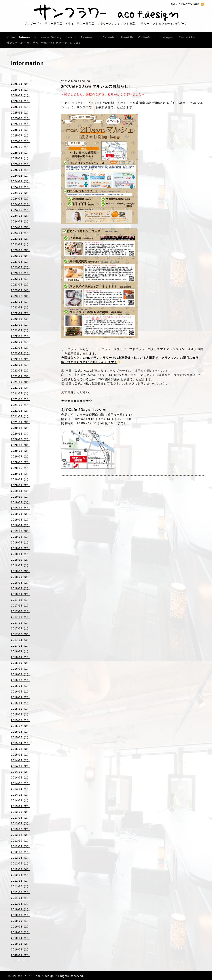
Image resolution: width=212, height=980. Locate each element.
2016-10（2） (20, 663)
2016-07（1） (20, 680)
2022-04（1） (20, 353)
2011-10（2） (20, 887)
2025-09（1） (20, 124)
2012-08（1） (20, 852)
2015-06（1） (20, 732)
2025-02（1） (20, 164)
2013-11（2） (20, 806)
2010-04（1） (20, 938)
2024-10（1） (20, 187)
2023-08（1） (20, 262)
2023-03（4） (20, 290)
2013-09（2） (20, 812)
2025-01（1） (20, 170)
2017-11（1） (20, 606)
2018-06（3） (20, 571)
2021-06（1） (20, 399)
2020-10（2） (20, 439)
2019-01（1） (20, 543)
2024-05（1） (20, 210)
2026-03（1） (20, 90)
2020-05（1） (20, 468)
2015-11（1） (20, 703)
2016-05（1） (20, 692)
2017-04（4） (20, 640)
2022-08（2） (20, 330)
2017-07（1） (20, 629)
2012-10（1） (20, 841)
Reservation (90, 37)
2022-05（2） (20, 348)
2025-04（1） (20, 153)
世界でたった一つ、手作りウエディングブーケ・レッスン (44, 43)
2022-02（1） (20, 365)
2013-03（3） (20, 823)
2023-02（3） (20, 296)
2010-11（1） (20, 909)
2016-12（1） (20, 651)
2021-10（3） (20, 382)
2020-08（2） (20, 451)
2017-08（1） (20, 623)
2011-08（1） (20, 892)
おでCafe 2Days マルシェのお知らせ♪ (96, 86)
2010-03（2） (20, 944)
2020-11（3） (20, 434)
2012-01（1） (20, 875)
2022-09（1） (20, 325)
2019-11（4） (20, 491)
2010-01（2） (20, 950)
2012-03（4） (20, 869)
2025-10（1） (20, 118)
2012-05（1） (20, 864)
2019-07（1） (20, 508)
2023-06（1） (20, 273)
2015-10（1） (20, 709)
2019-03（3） (20, 531)
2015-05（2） (20, 737)
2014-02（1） (20, 795)
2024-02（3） (20, 227)
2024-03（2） (20, 222)
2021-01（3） (20, 422)
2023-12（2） (20, 239)
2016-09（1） (20, 669)
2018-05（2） (20, 577)
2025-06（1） (20, 141)
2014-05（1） (20, 783)
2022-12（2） (20, 308)
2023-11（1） (20, 245)
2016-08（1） (20, 674)
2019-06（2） (20, 514)
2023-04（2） (20, 285)
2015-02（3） (20, 749)
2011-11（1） (20, 881)
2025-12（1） (20, 107)
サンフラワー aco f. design (36, 976)
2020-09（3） (20, 445)
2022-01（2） (20, 371)
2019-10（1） (20, 497)
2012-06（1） (20, 858)
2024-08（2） (20, 199)
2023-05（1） (20, 279)
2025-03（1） (20, 159)
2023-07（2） (20, 267)
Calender (109, 37)
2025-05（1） (20, 147)
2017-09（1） (20, 617)
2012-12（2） (20, 835)
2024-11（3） (20, 181)
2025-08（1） (20, 130)
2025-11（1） (20, 113)
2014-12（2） (20, 760)
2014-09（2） (20, 772)
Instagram (167, 37)
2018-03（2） (20, 583)
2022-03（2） (20, 359)
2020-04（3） (20, 474)
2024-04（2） (20, 216)
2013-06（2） (20, 818)
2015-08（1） (20, 720)
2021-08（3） (20, 388)
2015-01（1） (20, 755)
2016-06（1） (20, 686)
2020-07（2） (20, 457)
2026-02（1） (20, 95)
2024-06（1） (20, 204)
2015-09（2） (20, 715)
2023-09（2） (20, 256)
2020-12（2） (20, 428)
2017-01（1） (20, 646)
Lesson (71, 37)
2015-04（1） (20, 743)
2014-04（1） (20, 789)
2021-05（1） (20, 405)
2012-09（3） (20, 846)
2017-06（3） (20, 634)
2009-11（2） (20, 955)
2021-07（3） (20, 394)
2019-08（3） (20, 502)
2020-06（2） (20, 462)
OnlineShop (147, 37)
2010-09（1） (20, 921)
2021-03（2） (20, 411)
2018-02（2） (20, 588)
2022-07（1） (20, 336)
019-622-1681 (189, 4)
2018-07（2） (20, 566)
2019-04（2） (20, 525)
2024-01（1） (20, 233)
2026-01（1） (20, 101)
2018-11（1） (20, 554)
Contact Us (187, 37)
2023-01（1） (20, 302)
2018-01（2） (20, 594)
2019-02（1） (20, 537)
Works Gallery (51, 37)
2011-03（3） (20, 904)
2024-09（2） (20, 193)
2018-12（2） (20, 548)
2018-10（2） (20, 560)
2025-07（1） (20, 136)
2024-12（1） (20, 176)
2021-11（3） (20, 376)
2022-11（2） (20, 313)
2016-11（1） (20, 657)
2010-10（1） (20, 915)
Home (11, 37)
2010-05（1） (20, 932)
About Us (127, 37)
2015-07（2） (20, 726)
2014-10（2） (20, 766)
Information (28, 37)
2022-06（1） (20, 342)
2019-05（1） (20, 520)
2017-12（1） (20, 600)
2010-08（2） (20, 927)
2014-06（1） (20, 778)
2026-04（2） (20, 84)
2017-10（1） (20, 611)
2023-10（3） (20, 250)
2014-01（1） (20, 801)
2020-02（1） (20, 480)
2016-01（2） (20, 697)
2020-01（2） (20, 485)
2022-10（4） (20, 319)
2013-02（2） (20, 829)
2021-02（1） (20, 416)
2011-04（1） (20, 898)
